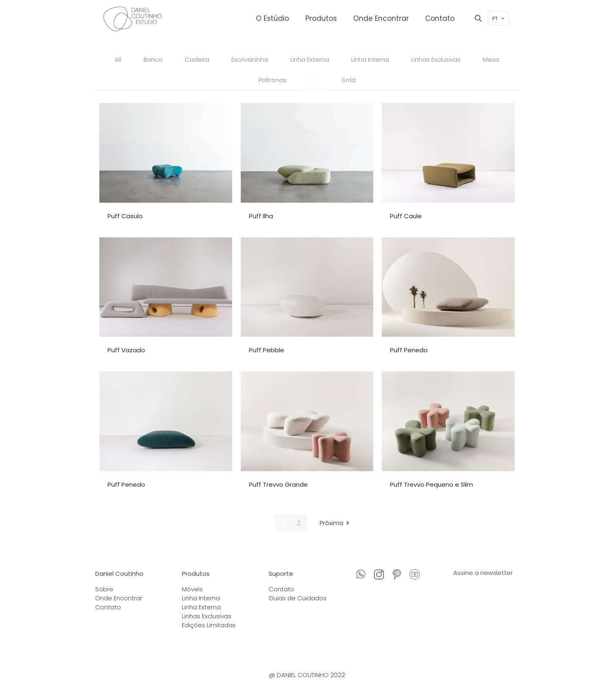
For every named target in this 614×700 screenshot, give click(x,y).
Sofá (349, 80)
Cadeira (197, 59)
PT (499, 19)
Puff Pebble (267, 350)
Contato (108, 607)
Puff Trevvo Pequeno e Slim (431, 484)
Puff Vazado (126, 350)
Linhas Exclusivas (436, 59)
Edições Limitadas (209, 625)
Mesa (491, 59)
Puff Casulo (125, 216)
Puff (314, 80)
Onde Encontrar (119, 598)
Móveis (192, 589)
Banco (153, 59)
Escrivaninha (250, 59)
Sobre (104, 589)
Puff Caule (406, 216)
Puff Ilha (261, 216)
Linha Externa (310, 59)
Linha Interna (370, 59)
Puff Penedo (409, 350)
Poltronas (272, 80)
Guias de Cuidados (298, 598)
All (118, 59)
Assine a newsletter (483, 573)
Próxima (336, 523)
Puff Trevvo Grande (278, 484)
